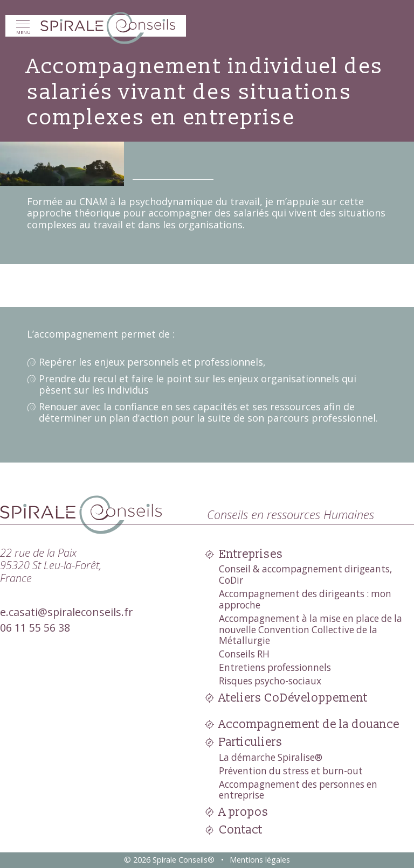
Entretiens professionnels (275, 667)
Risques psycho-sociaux (270, 681)
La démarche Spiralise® (271, 757)
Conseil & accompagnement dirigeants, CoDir (305, 575)
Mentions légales (260, 860)
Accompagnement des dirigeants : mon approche (305, 599)
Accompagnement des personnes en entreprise (298, 790)
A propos (244, 812)
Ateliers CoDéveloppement (293, 698)
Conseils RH (244, 654)
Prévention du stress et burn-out (291, 771)
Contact (241, 830)
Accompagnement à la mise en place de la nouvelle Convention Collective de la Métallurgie (310, 629)
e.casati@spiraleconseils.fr (66, 612)
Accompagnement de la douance (309, 724)
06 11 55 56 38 (35, 628)
